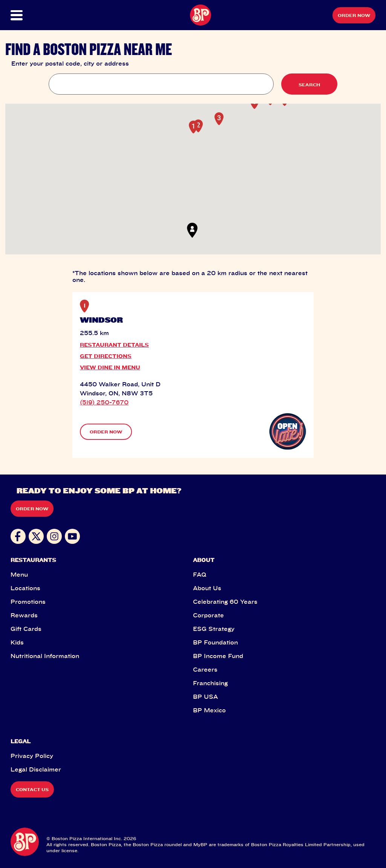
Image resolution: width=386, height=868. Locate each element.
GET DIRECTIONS (106, 356)
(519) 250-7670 (104, 402)
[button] (29, 15)
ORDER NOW (106, 432)
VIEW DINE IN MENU (110, 367)
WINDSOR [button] (101, 320)
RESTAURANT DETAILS (114, 345)
